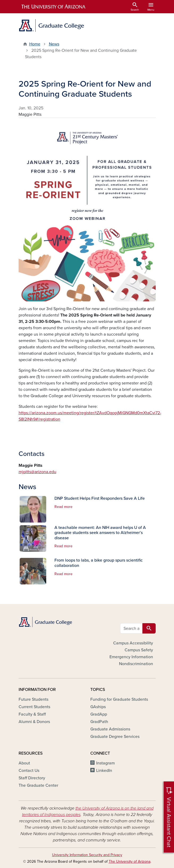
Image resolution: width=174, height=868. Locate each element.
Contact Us (29, 771)
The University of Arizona (130, 861)
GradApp (99, 714)
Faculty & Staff (32, 714)
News (54, 44)
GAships (98, 707)
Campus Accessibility (133, 643)
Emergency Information (131, 657)
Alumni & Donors (34, 722)
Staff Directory (32, 778)
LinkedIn (104, 771)
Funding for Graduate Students (119, 699)
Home (35, 44)
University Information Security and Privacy (87, 855)
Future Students (33, 699)
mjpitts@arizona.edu (37, 472)
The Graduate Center (38, 785)
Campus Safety (139, 650)
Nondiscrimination (136, 664)
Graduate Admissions (110, 729)
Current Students (34, 707)
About (24, 763)
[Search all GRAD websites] (131, 628)
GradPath (99, 722)
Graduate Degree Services (115, 737)
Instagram (105, 763)
